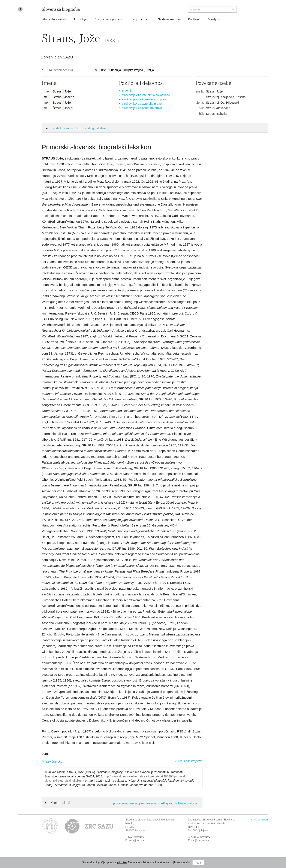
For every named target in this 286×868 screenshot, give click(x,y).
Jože (68, 91)
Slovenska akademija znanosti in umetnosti (150, 820)
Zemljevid (215, 19)
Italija (150, 70)
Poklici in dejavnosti (109, 19)
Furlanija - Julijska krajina (126, 70)
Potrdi (198, 863)
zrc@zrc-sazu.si (200, 840)
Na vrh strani (261, 820)
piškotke (122, 862)
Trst (103, 70)
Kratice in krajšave (190, 761)
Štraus (57, 103)
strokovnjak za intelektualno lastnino (146, 95)
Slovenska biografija (61, 10)
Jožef (68, 108)
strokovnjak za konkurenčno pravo (145, 99)
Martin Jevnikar (53, 761)
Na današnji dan (169, 19)
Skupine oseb (141, 19)
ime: (46, 97)
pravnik (127, 91)
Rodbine (194, 19)
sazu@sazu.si (137, 840)
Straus (57, 91)
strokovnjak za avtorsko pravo (142, 104)
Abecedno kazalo (55, 19)
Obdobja (80, 19)
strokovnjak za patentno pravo (142, 108)
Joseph (69, 97)
